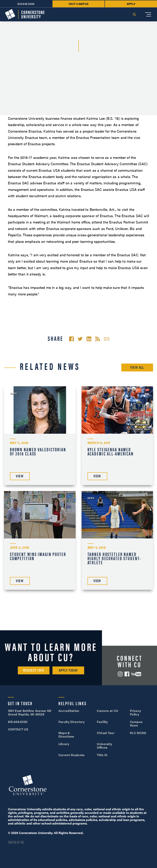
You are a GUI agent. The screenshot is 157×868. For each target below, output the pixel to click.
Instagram (120, 674)
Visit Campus (79, 4)
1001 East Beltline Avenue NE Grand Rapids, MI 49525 (30, 712)
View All (137, 367)
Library (64, 744)
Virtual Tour (106, 733)
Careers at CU (108, 711)
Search (134, 14)
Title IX (102, 755)
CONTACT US (18, 729)
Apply (131, 4)
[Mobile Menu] (148, 14)
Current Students (71, 755)
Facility (102, 722)
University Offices (104, 746)
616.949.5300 (26, 4)
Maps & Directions (66, 735)
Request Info (34, 670)
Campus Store (136, 723)
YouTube (136, 674)
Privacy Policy (135, 712)
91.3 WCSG (138, 733)
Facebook (127, 674)
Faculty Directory (71, 722)
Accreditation (69, 711)
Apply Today (68, 670)
